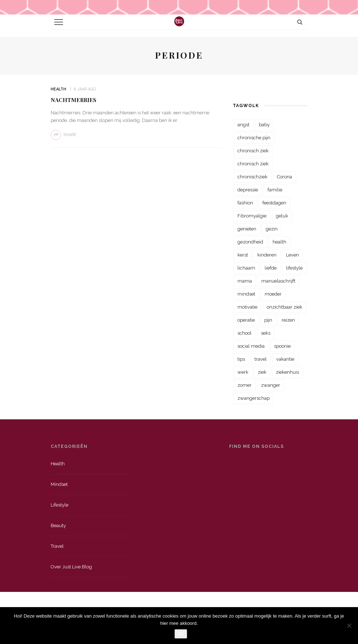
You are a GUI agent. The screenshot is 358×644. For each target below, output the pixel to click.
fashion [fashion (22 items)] (245, 203)
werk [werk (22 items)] (243, 372)
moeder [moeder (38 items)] (273, 294)
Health (58, 89)
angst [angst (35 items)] (243, 125)
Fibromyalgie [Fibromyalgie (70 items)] (252, 216)
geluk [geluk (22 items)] (282, 216)
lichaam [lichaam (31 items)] (246, 268)
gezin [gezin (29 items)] (272, 229)
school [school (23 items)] (245, 333)
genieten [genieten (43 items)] (247, 229)
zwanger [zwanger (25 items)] (271, 385)
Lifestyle (60, 505)
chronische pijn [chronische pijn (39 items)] (254, 138)
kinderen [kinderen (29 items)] (267, 255)
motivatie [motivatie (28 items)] (247, 307)
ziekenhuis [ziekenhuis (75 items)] (287, 372)
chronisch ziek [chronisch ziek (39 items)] (253, 164)
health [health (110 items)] (279, 242)
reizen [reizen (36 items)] (288, 320)
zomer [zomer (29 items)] (245, 385)
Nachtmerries (73, 100)
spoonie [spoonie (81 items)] (282, 346)
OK (181, 634)
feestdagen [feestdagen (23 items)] (274, 203)
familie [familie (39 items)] (275, 190)
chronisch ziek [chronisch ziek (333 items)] (253, 151)
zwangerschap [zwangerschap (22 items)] (254, 398)
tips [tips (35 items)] (241, 359)
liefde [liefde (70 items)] (271, 268)
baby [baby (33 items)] (264, 125)
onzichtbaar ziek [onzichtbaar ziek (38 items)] (285, 307)
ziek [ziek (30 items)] (262, 372)
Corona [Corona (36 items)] (285, 177)
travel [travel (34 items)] (261, 359)
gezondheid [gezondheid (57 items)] (250, 242)
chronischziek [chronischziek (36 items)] (252, 177)
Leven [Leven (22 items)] (292, 255)
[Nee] (349, 626)
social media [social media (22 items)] (251, 346)
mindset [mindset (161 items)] (246, 294)
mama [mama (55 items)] (245, 281)
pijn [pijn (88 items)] (268, 320)
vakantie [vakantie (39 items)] (285, 359)
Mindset (59, 484)
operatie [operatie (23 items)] (246, 320)
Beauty (58, 526)
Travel (57, 546)
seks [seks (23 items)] (266, 333)
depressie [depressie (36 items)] (248, 190)
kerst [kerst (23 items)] (243, 255)
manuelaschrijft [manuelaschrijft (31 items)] (278, 281)
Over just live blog (71, 567)
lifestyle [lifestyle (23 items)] (294, 268)
